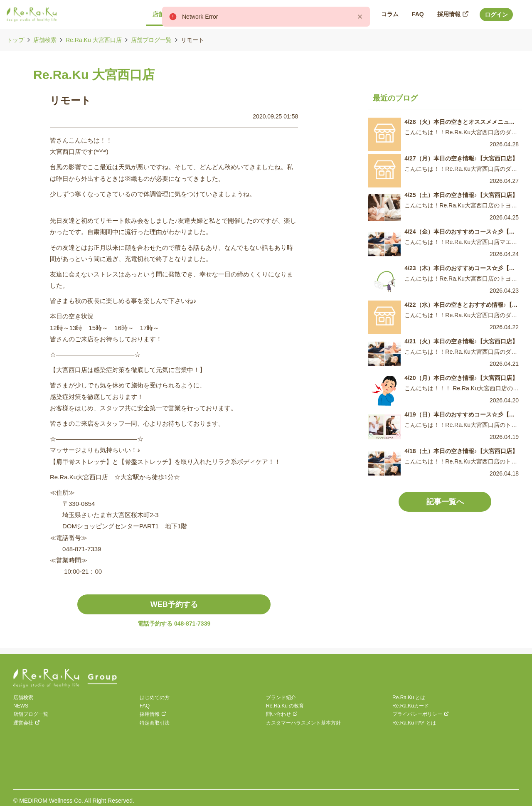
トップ (15, 40)
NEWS (21, 706)
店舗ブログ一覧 (151, 40)
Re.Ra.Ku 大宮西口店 (94, 40)
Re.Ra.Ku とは (409, 698)
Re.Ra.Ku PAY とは (414, 723)
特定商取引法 (155, 723)
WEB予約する (174, 604)
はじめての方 (155, 698)
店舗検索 (45, 40)
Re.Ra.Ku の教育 (285, 706)
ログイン (496, 15)
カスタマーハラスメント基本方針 (303, 723)
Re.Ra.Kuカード (411, 706)
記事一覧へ (445, 502)
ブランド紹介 (281, 698)
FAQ (145, 706)
